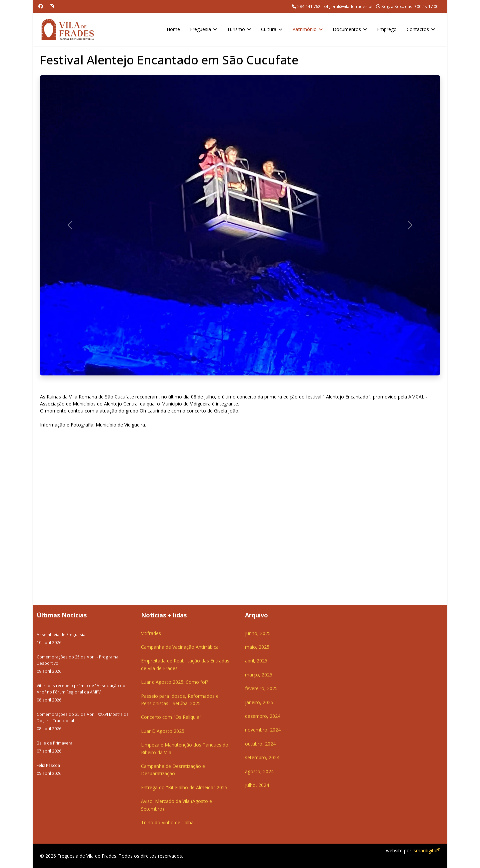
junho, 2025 (258, 633)
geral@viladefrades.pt (351, 7)
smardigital (427, 850)
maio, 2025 (257, 647)
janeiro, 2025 (259, 702)
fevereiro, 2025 (261, 688)
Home (173, 29)
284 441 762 (309, 7)
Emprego (387, 29)
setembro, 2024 (262, 757)
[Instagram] (52, 6)
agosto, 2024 (259, 771)
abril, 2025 (256, 661)
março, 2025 (259, 675)
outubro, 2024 (260, 744)
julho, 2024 (257, 785)
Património (304, 29)
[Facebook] (41, 6)
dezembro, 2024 (263, 716)
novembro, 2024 (263, 730)
